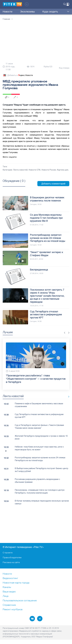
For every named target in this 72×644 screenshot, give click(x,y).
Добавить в (18, 75)
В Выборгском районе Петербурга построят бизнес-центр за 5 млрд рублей (42, 470)
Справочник (9, 605)
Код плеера (64, 68)
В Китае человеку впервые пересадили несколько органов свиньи (42, 502)
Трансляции (56, 12)
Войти (68, 4)
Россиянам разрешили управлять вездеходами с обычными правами (37, 481)
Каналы (7, 587)
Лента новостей (20, 170)
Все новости (68, 397)
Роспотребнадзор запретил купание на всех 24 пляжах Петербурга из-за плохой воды (40, 459)
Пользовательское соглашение (20, 601)
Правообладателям (12, 557)
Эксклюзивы (22, 12)
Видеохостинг (10, 578)
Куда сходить (40, 12)
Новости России (49, 170)
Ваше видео (9, 592)
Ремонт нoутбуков (13, 610)
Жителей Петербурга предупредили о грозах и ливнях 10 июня (41, 437)
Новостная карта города (16, 583)
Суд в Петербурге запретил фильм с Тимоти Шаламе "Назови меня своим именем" (39, 426)
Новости (8, 12)
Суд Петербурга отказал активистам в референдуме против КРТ (39, 416)
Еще (67, 12)
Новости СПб (35, 170)
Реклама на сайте (11, 562)
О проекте (8, 553)
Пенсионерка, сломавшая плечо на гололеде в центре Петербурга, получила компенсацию (40, 491)
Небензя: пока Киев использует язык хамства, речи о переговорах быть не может (39, 448)
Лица (6, 596)
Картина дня (63, 170)
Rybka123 (48, 67)
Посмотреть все (14, 184)
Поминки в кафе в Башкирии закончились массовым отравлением (39, 405)
